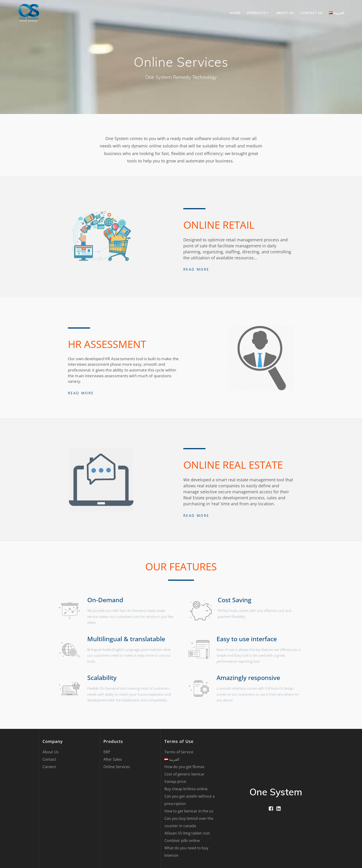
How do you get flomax (184, 767)
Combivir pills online (182, 841)
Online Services (117, 767)
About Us (285, 13)
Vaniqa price (175, 781)
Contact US (312, 13)
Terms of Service (179, 752)
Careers (49, 767)
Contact (49, 759)
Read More (196, 269)
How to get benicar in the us (189, 811)
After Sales (113, 759)
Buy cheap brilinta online (186, 789)
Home (235, 13)
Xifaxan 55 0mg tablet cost (187, 833)
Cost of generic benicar (184, 774)
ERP (107, 752)
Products (256, 13)
